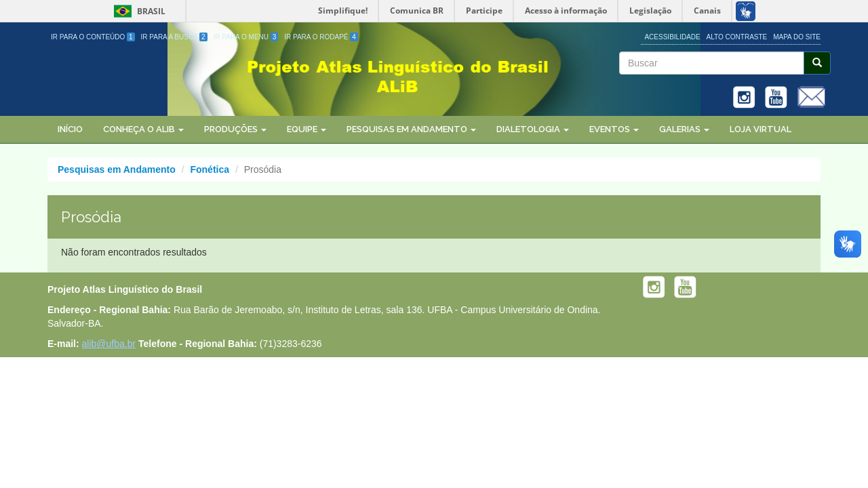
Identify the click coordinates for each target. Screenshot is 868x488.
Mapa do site (797, 37)
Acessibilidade (672, 37)
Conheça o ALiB (143, 129)
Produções (235, 129)
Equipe (307, 129)
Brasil (137, 11)
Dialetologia (533, 129)
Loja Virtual (761, 129)
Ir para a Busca (174, 37)
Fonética (210, 169)
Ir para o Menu (246, 37)
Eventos (614, 129)
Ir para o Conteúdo (93, 37)
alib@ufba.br (109, 344)
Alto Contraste (737, 37)
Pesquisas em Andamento (411, 129)
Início (70, 129)
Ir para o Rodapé (321, 37)
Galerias (684, 129)
